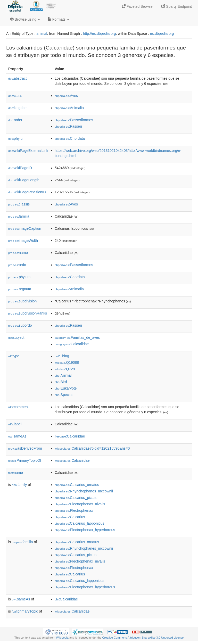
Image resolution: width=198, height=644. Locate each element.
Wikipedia (62, 638)
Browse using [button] (25, 19)
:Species (64, 395)
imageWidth (23, 241)
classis (19, 204)
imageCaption (25, 228)
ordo (17, 265)
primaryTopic (25, 611)
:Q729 (65, 369)
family (19, 485)
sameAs (17, 436)
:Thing (62, 356)
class (15, 96)
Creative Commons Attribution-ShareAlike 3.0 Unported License (143, 638)
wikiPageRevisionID (27, 192)
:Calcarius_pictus (76, 498)
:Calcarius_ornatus (77, 485)
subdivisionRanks (28, 313)
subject (16, 337)
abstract (18, 78)
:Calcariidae (72, 344)
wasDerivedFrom (25, 448)
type (14, 356)
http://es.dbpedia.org (100, 34)
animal (42, 34)
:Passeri (68, 126)
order (15, 120)
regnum (20, 289)
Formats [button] (58, 19)
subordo (20, 325)
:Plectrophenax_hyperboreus (85, 530)
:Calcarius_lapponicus (79, 523)
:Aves (66, 96)
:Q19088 (67, 362)
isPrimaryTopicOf (25, 460)
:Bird (61, 382)
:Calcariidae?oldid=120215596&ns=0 (92, 448)
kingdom (18, 108)
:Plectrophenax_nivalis (80, 504)
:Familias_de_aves (77, 337)
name (18, 253)
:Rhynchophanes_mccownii (84, 491)
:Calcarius (70, 517)
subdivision (22, 301)
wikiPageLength (24, 180)
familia (19, 216)
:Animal (63, 375)
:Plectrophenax (74, 510)
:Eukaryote (66, 388)
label (15, 424)
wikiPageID (20, 168)
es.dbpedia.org (162, 34)
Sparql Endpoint (177, 6)
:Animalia (69, 108)
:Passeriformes (74, 120)
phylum (17, 138)
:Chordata (70, 138)
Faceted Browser (138, 6)
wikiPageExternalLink (28, 151)
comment (18, 407)
